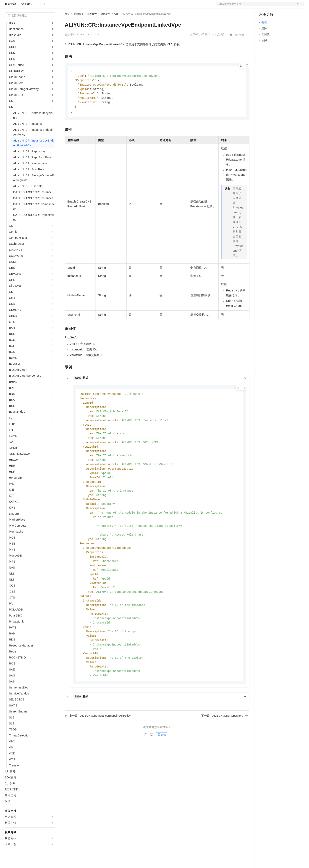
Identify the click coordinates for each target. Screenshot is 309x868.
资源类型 (106, 27)
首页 (67, 27)
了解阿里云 (132, 6)
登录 (297, 6)
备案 (264, 6)
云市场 (97, 6)
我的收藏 (239, 48)
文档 (255, 6)
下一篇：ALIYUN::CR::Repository (225, 743)
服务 (118, 6)
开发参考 (92, 27)
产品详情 (220, 47)
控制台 (273, 6)
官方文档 (10, 17)
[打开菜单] (6, 6)
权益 (77, 6)
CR (116, 27)
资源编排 (26, 17)
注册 (283, 6)
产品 (52, 6)
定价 (86, 6)
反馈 (162, 762)
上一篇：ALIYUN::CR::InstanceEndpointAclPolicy (98, 743)
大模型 (41, 6)
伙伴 (108, 6)
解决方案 (64, 6)
